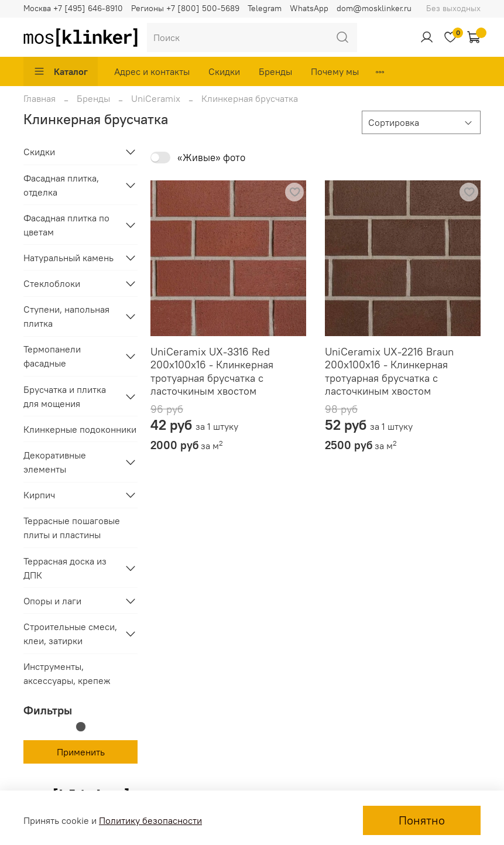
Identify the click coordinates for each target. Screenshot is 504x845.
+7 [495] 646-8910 (88, 8)
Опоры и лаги (52, 601)
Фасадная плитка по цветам (66, 225)
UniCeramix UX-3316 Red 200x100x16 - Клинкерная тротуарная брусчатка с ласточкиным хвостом (212, 372)
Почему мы (335, 71)
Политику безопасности (150, 820)
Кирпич (39, 495)
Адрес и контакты (152, 71)
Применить (81, 752)
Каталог (61, 71)
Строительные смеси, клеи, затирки (70, 634)
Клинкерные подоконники (80, 429)
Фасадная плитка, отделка (61, 185)
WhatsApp (309, 8)
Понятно (422, 820)
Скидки (224, 71)
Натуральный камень (68, 258)
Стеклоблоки (52, 283)
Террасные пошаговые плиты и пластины (72, 528)
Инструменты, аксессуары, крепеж (67, 673)
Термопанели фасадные (52, 356)
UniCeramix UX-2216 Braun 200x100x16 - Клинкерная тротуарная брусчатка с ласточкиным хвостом (389, 372)
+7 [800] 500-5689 (203, 8)
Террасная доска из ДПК (65, 568)
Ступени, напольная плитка (66, 316)
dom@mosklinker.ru (374, 8)
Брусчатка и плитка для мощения (65, 396)
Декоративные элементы (55, 462)
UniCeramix (156, 98)
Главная (40, 98)
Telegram (265, 8)
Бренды (275, 71)
